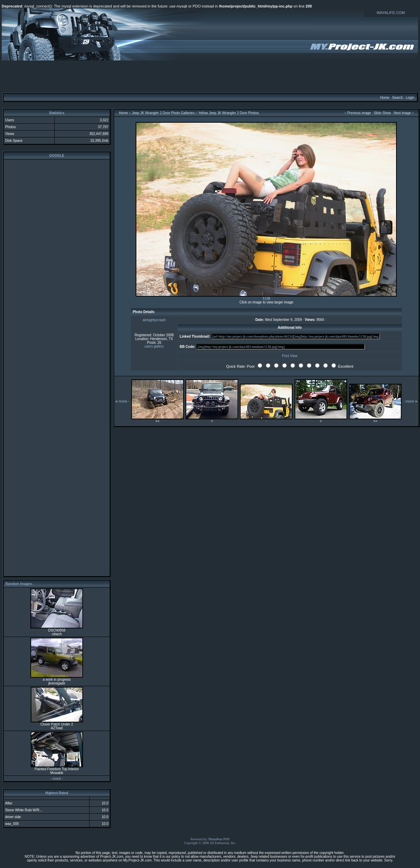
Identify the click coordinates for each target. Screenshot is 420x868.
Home (385, 98)
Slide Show (382, 113)
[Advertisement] (210, 76)
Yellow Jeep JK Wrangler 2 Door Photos (228, 113)
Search (397, 98)
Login (410, 98)
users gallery (154, 346)
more (57, 778)
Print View (290, 356)
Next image (402, 113)
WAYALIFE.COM (391, 13)
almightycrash (154, 320)
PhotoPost (215, 839)
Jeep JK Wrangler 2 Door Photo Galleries (163, 113)
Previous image (359, 113)
